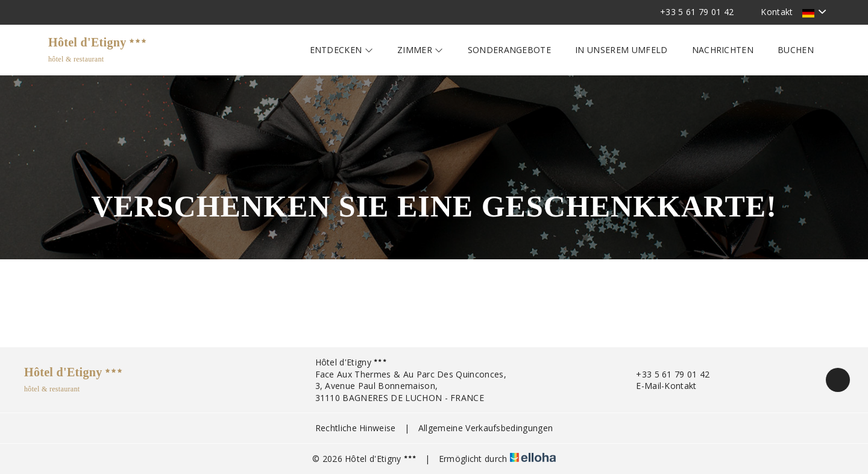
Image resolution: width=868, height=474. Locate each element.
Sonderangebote (509, 50)
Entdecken (342, 50)
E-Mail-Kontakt (659, 386)
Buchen (796, 50)
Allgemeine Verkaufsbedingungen (486, 428)
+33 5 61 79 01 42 (666, 374)
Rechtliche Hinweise (356, 428)
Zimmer (420, 50)
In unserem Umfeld (621, 50)
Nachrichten (723, 50)
